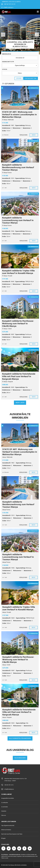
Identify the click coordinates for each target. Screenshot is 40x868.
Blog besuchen (20, 758)
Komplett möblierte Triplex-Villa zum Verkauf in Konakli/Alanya (19, 608)
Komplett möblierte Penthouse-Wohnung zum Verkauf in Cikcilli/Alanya (18, 659)
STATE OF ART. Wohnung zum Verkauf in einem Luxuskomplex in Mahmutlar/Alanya (20, 452)
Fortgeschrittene (31, 78)
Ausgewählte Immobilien (8, 798)
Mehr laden (20, 403)
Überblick (4, 811)
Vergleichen (23, 135)
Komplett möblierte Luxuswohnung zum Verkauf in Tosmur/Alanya (18, 557)
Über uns (4, 815)
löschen (19, 78)
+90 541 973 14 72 (8, 4)
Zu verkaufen (5, 803)
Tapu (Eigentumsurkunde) (8, 825)
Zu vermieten (5, 807)
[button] (20, 65)
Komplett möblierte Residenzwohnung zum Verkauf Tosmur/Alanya (18, 504)
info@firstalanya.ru (7, 7)
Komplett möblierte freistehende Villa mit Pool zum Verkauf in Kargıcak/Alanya (19, 712)
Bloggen (3, 838)
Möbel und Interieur (6, 830)
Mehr (34, 135)
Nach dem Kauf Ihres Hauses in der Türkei (12, 834)
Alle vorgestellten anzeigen (20, 738)
